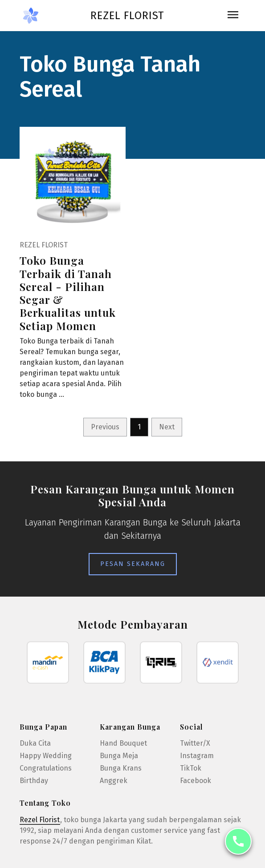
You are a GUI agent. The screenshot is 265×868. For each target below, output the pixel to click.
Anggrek (114, 781)
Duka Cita (35, 743)
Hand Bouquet (123, 743)
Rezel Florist (127, 16)
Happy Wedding (46, 756)
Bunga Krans (121, 768)
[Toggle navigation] (233, 15)
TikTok (191, 768)
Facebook (196, 781)
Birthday (34, 781)
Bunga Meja (119, 756)
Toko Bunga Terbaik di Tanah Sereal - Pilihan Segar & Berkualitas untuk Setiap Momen (68, 293)
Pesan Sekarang (133, 564)
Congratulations (46, 768)
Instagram (197, 756)
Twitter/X (195, 743)
